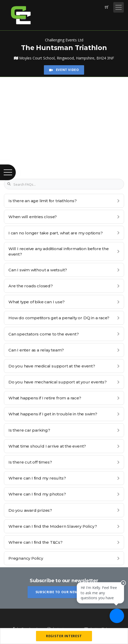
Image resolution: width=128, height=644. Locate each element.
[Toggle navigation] (119, 7)
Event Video (64, 70)
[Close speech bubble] (123, 583)
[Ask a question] (117, 616)
